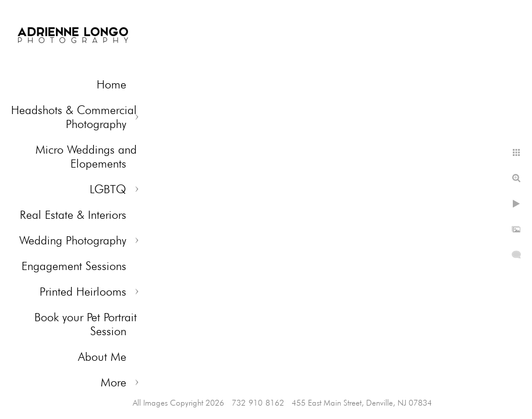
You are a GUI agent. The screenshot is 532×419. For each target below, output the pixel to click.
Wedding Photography (73, 240)
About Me (102, 357)
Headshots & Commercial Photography (74, 117)
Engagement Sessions (74, 266)
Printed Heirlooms (83, 292)
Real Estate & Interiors (73, 215)
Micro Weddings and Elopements (86, 157)
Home (111, 84)
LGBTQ (108, 189)
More (114, 382)
